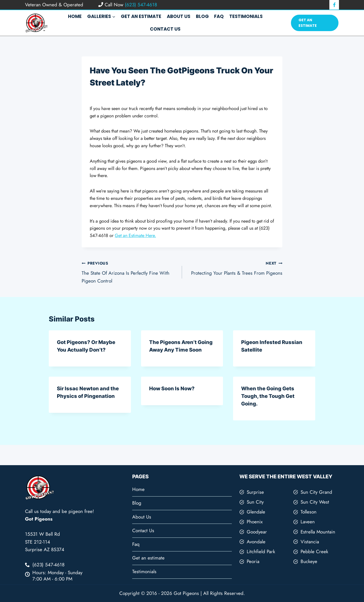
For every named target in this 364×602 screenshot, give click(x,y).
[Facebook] (334, 5)
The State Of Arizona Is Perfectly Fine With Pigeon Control (129, 272)
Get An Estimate (308, 23)
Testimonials (246, 16)
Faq (219, 16)
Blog (202, 16)
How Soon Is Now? (172, 389)
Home (75, 16)
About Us (179, 16)
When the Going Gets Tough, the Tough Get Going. (268, 396)
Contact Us (165, 29)
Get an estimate (141, 16)
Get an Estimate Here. (135, 235)
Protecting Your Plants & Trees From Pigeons (235, 268)
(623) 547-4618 (140, 5)
